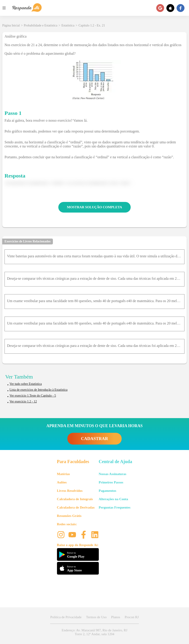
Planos (116, 617)
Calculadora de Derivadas (76, 507)
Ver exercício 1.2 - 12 (23, 401)
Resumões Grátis (69, 516)
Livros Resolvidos (70, 491)
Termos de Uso (96, 617)
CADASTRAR (94, 439)
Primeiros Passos (111, 482)
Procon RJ (132, 617)
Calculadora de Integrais (75, 499)
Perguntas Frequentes (115, 507)
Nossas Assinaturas (113, 474)
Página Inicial (11, 25)
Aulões (62, 482)
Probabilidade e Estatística (41, 25)
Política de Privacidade (66, 617)
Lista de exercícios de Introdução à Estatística (39, 390)
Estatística (68, 25)
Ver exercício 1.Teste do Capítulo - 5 (33, 396)
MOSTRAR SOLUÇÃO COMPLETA (94, 207)
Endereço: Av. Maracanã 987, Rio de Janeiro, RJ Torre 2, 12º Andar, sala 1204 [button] (94, 632)
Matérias (63, 474)
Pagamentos (108, 491)
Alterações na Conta (113, 499)
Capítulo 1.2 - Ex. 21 (92, 25)
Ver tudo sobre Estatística (26, 384)
